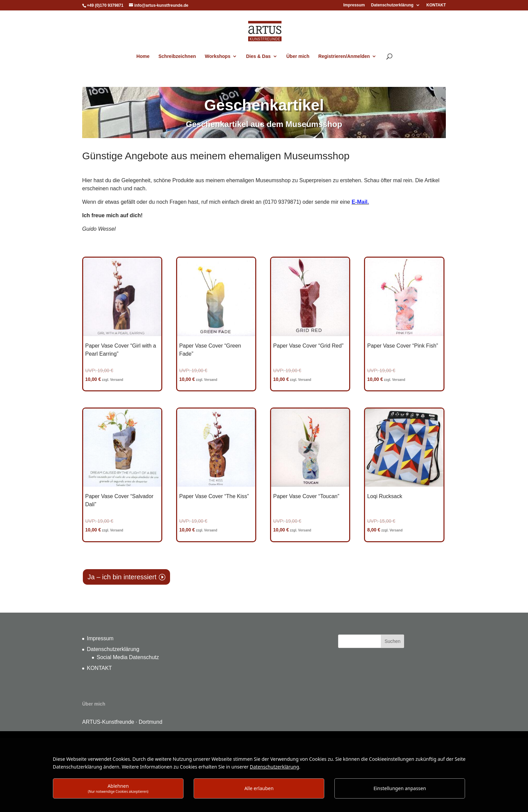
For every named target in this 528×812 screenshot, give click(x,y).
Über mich (298, 56)
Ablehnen (118, 788)
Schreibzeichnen (177, 56)
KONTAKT (436, 5)
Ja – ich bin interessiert (122, 577)
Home (143, 56)
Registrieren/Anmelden (344, 56)
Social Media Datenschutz (128, 657)
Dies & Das (258, 56)
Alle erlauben (259, 788)
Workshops (218, 56)
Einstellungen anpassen (400, 788)
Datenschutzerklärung (392, 5)
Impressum (354, 5)
